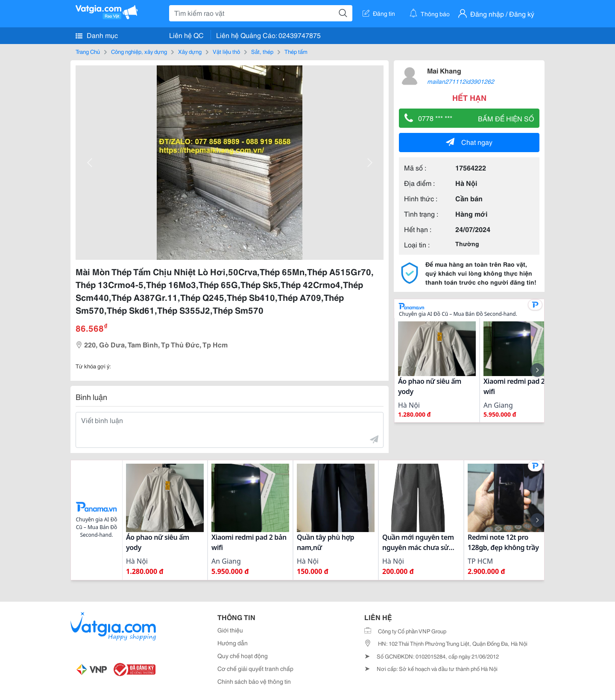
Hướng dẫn (233, 643)
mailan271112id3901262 (461, 81)
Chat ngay (469, 142)
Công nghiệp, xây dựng (139, 51)
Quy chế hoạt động (243, 656)
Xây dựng (190, 51)
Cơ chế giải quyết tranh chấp (255, 668)
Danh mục (97, 35)
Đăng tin (379, 13)
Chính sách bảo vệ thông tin (254, 681)
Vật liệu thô (226, 51)
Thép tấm (296, 51)
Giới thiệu (230, 630)
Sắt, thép (262, 51)
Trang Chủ (88, 51)
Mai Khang (444, 70)
